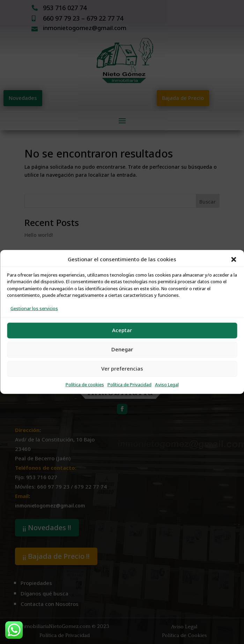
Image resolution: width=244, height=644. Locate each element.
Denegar (122, 349)
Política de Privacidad (130, 384)
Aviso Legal (167, 384)
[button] (234, 259)
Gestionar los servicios (34, 309)
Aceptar (122, 330)
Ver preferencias (122, 369)
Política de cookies (85, 384)
